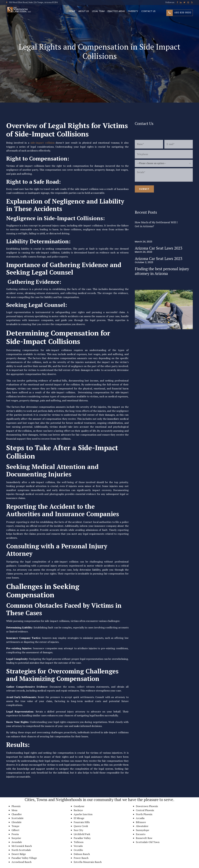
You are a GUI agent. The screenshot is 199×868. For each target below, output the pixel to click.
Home (72, 11)
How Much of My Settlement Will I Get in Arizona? (156, 224)
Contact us (148, 11)
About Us (84, 11)
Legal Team (98, 11)
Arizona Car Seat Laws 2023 (159, 248)
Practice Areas (116, 11)
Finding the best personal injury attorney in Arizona (162, 271)
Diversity (133, 11)
